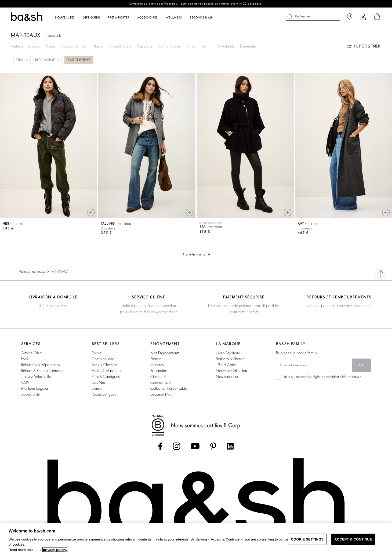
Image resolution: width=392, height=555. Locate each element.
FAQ (25, 359)
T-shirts (191, 46)
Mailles (98, 46)
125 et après (226, 365)
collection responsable (169, 388)
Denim (206, 46)
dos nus (99, 382)
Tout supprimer (79, 60)
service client (32, 353)
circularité (158, 377)
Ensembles (248, 46)
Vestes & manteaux (26, 46)
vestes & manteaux (106, 371)
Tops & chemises (74, 46)
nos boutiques (227, 377)
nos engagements (165, 353)
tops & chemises (105, 365)
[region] (196, 539)
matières (157, 365)
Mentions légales (35, 388)
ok (362, 365)
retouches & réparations (40, 365)
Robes (51, 46)
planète (156, 359)
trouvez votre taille (36, 377)
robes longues (104, 394)
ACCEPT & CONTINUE (353, 539)
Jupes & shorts (120, 46)
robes (97, 353)
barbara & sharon (230, 359)
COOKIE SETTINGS (307, 539)
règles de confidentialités (330, 377)
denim (97, 388)
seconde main (162, 394)
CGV (25, 382)
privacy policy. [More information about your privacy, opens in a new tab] (55, 550)
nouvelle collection (231, 371)
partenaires (159, 371)
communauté (161, 382)
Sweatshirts (226, 46)
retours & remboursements (42, 371)
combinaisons (103, 359)
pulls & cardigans (106, 377)
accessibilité (30, 394)
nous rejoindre (228, 353)
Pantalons (144, 46)
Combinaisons (169, 46)
